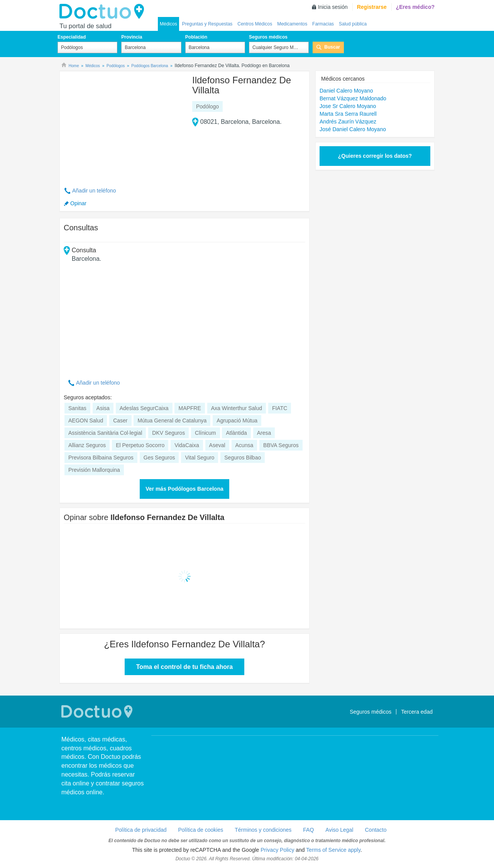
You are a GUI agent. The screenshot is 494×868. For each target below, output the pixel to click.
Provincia (132, 37)
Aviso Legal (339, 830)
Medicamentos (292, 24)
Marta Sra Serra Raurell (348, 114)
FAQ (308, 830)
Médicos (168, 24)
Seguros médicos (268, 37)
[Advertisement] (123, 125)
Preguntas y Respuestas (207, 24)
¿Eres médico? (415, 7)
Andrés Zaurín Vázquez (348, 122)
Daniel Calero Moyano (346, 91)
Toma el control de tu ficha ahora (184, 667)
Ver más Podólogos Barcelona (184, 489)
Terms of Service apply (333, 850)
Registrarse (372, 7)
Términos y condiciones (263, 830)
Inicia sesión (333, 7)
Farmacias (323, 24)
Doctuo (104, 12)
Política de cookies (201, 830)
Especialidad (72, 37)
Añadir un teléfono (94, 191)
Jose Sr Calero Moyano (348, 106)
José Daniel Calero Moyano (353, 129)
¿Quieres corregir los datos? (375, 156)
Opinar (78, 203)
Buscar (332, 47)
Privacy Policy (277, 850)
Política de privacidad (141, 830)
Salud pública (353, 24)
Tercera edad (417, 712)
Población (196, 37)
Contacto (376, 830)
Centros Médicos (255, 24)
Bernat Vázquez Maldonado (353, 98)
